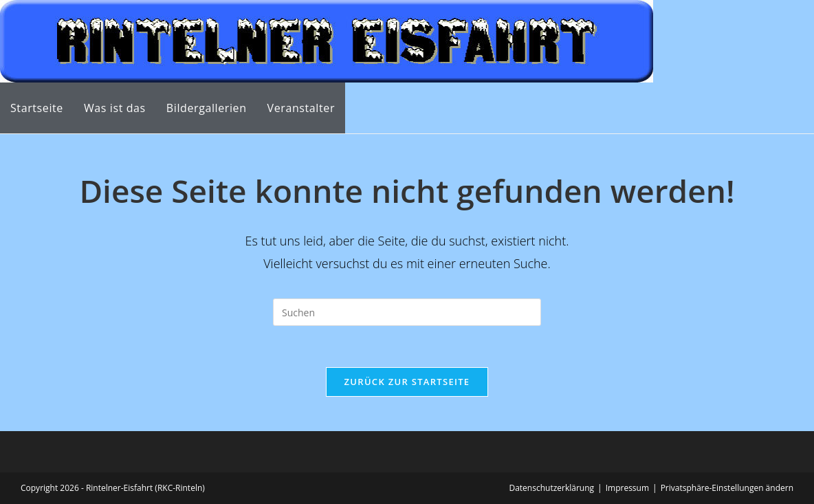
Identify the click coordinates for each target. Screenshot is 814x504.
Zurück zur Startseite (407, 382)
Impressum (627, 488)
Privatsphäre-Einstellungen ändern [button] (727, 488)
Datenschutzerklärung (551, 488)
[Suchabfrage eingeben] (407, 312)
